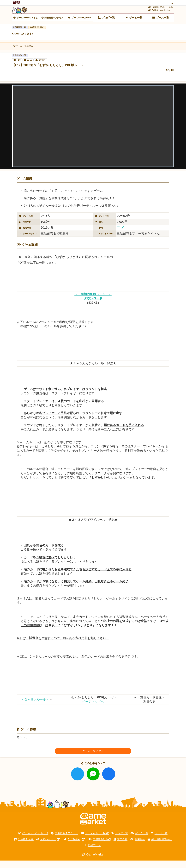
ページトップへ (93, 709)
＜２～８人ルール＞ (35, 707)
